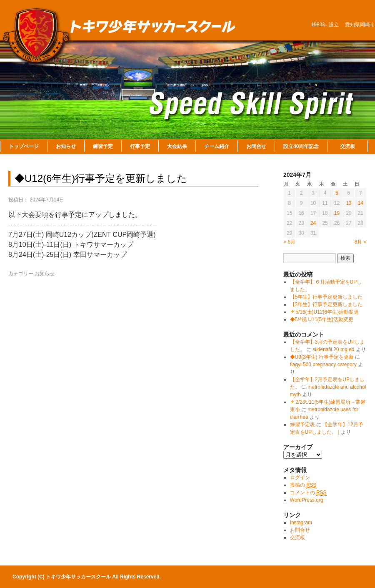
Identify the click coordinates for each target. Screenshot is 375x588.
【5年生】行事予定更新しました (326, 297)
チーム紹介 (217, 146)
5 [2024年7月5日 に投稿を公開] (337, 193)
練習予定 (103, 146)
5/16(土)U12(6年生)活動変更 (324, 312)
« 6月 (290, 242)
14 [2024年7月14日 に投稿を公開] (361, 203)
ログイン (300, 477)
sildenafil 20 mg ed (333, 349)
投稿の (303, 485)
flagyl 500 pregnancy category (323, 364)
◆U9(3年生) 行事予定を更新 (322, 357)
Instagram (301, 523)
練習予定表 (302, 425)
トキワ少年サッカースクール (79, 577)
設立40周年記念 (301, 146)
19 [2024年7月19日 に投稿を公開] (337, 213)
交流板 (347, 146)
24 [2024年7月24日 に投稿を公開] (313, 223)
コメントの (308, 493)
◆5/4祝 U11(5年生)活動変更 (322, 319)
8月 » (361, 242)
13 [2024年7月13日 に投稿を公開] (349, 203)
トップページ (24, 146)
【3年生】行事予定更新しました (326, 304)
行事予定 (140, 146)
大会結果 (177, 146)
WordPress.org (307, 500)
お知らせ (66, 146)
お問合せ (256, 146)
